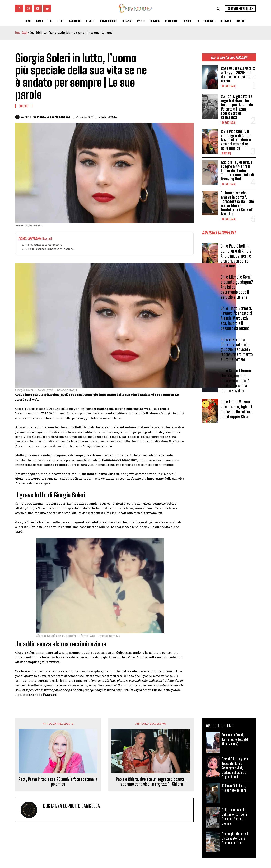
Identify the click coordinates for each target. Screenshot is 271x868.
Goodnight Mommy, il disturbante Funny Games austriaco (235, 838)
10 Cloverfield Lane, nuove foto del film (234, 788)
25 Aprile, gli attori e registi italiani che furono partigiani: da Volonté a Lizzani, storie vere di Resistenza (237, 107)
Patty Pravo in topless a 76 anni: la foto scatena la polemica (58, 782)
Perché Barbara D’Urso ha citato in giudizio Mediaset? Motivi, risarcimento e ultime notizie (237, 350)
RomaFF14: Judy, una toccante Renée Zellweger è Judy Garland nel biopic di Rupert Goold (235, 768)
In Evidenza (228, 86)
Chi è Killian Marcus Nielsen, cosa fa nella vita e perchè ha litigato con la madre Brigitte (236, 382)
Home (18, 33)
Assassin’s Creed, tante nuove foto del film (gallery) (235, 739)
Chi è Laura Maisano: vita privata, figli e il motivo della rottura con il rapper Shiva (237, 410)
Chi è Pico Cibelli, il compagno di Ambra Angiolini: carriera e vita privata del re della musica (236, 140)
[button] (218, 9)
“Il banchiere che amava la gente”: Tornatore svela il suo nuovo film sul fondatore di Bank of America (237, 203)
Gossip (25, 33)
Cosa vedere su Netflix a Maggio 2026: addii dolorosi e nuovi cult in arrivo (238, 75)
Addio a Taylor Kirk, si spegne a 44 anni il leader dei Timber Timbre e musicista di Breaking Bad (237, 171)
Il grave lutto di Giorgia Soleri (44, 245)
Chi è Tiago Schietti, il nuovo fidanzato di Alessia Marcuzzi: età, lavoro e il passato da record (236, 319)
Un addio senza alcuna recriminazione (50, 249)
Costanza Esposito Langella (52, 117)
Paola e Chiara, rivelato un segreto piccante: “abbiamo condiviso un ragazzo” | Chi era (151, 782)
